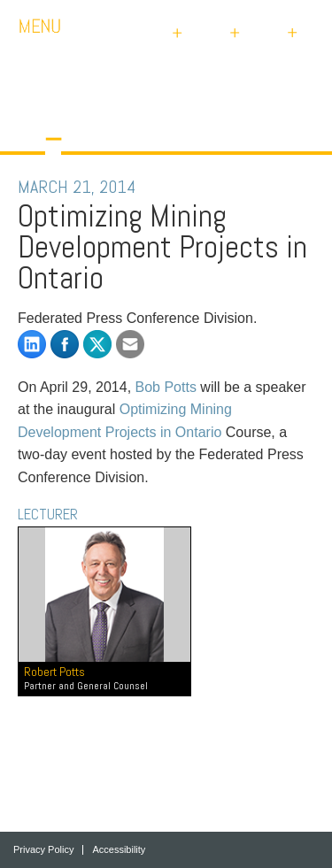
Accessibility (119, 850)
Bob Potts (166, 387)
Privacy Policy (43, 850)
